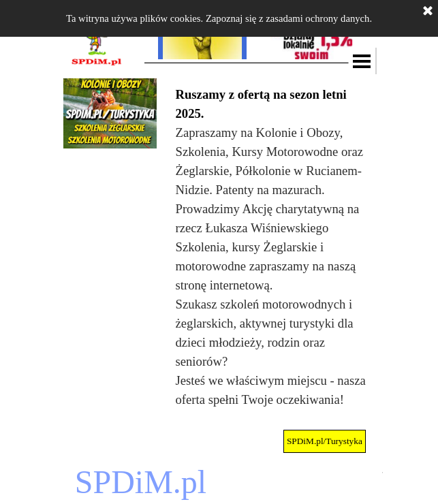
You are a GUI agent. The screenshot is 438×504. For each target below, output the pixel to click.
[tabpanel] (272, 247)
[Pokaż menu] (363, 61)
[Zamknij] (428, 12)
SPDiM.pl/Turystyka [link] (325, 441)
